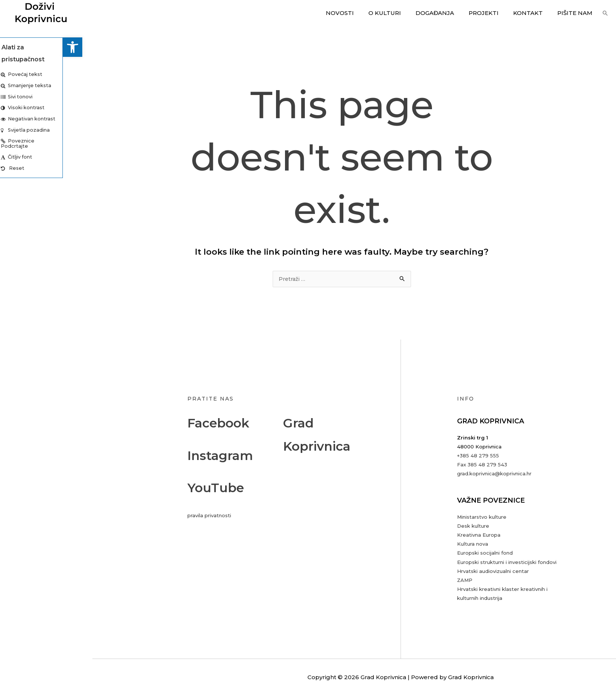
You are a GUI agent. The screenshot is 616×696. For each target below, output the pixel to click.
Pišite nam (577, 13)
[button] (10, 47)
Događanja (447, 13)
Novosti (358, 13)
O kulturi (400, 13)
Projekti (492, 13)
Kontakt (533, 13)
